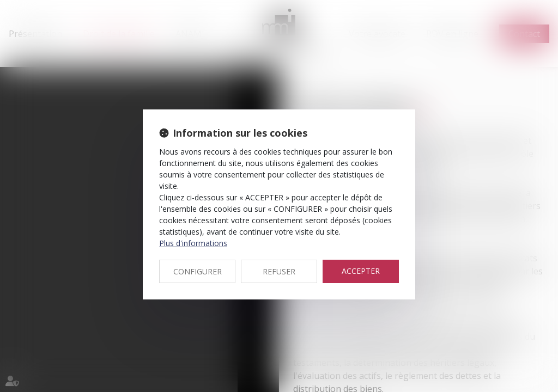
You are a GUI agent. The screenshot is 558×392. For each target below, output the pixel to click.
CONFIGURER (198, 271)
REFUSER (279, 271)
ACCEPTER (361, 271)
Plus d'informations (193, 243)
